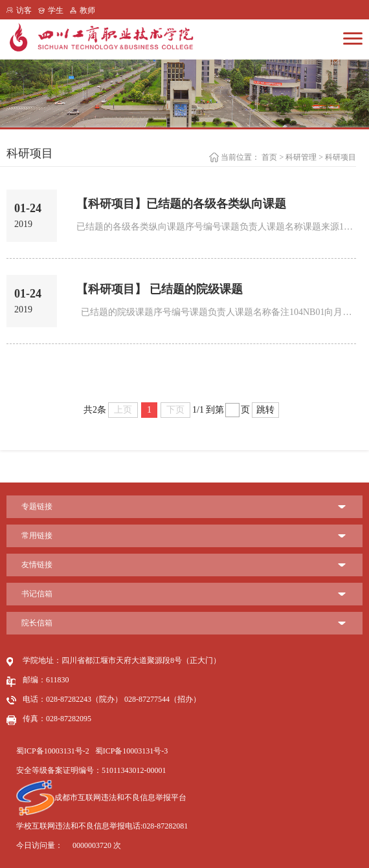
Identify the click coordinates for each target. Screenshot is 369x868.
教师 (87, 10)
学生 (56, 10)
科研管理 (301, 157)
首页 (269, 157)
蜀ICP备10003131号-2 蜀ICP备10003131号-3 (92, 751)
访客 (24, 10)
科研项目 (341, 157)
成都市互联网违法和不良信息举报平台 (101, 797)
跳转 (265, 410)
